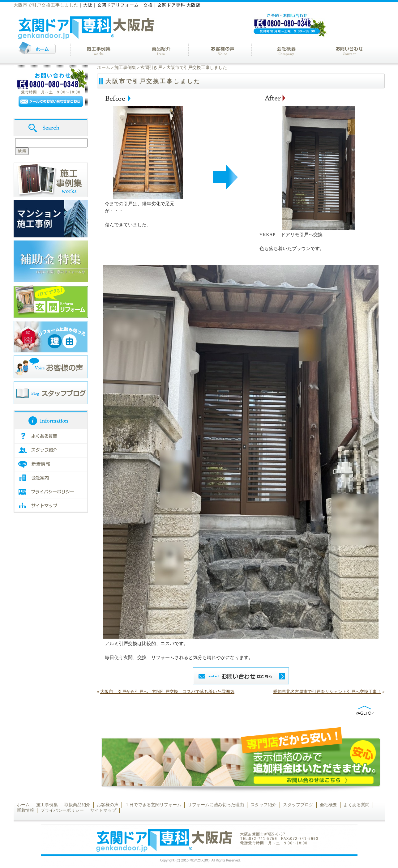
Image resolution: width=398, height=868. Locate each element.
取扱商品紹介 (77, 805)
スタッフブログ (298, 805)
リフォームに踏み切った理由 (216, 805)
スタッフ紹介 (263, 805)
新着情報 (25, 810)
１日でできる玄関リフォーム (153, 805)
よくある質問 (357, 805)
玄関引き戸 (151, 68)
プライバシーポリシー (62, 810)
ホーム (104, 68)
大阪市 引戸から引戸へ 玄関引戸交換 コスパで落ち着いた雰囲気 (167, 692)
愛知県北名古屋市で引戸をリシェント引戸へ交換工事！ (327, 692)
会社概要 (328, 805)
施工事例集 (125, 68)
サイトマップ (103, 810)
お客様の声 (108, 805)
